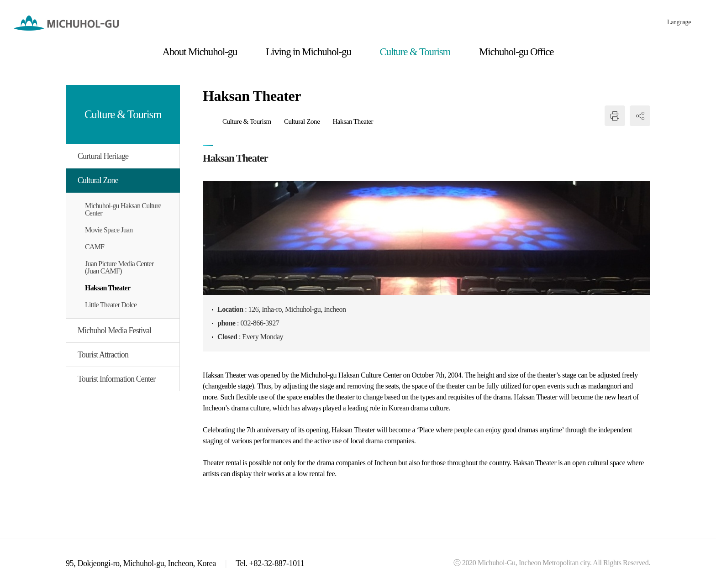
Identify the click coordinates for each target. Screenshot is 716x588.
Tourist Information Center (116, 379)
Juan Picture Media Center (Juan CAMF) (119, 267)
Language (679, 22)
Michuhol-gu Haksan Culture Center (123, 209)
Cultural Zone (98, 180)
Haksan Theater (108, 288)
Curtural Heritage (103, 156)
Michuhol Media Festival (114, 331)
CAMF (95, 247)
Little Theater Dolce (111, 305)
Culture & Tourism (247, 121)
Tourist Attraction (103, 355)
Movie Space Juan (109, 230)
